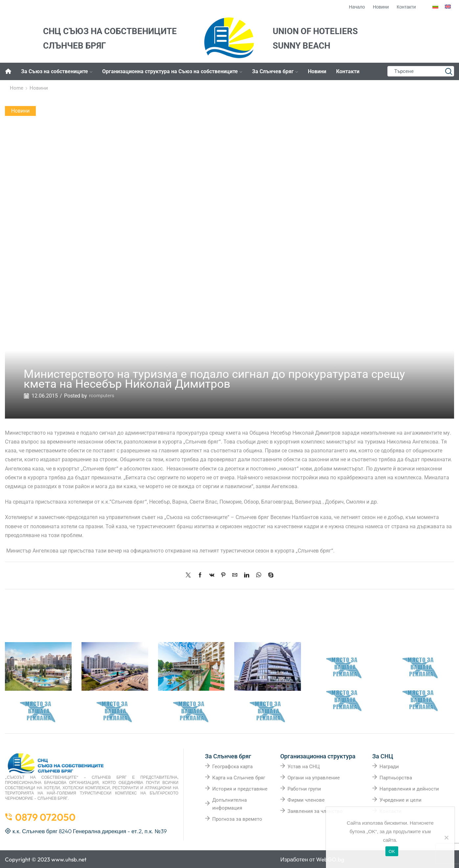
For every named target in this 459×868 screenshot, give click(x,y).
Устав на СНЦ (304, 766)
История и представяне (240, 789)
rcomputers (102, 396)
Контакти (348, 71)
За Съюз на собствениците (57, 71)
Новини (317, 71)
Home (17, 88)
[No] (446, 837)
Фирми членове (306, 800)
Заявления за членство (315, 811)
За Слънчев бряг (275, 71)
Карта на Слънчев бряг (239, 777)
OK (392, 851)
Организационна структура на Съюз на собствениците (172, 71)
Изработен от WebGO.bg (312, 859)
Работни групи (304, 789)
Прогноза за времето (237, 819)
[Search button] (449, 71)
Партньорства (396, 777)
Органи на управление (314, 777)
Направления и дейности (409, 789)
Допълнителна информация (229, 804)
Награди (389, 766)
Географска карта (232, 766)
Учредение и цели (401, 800)
